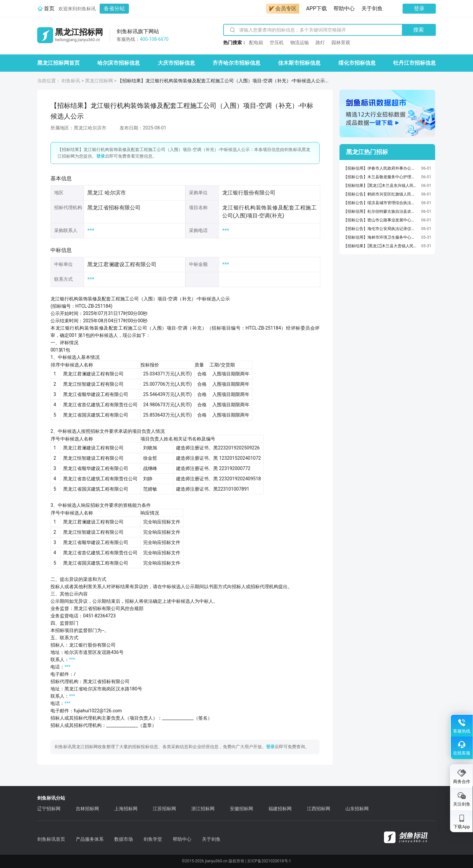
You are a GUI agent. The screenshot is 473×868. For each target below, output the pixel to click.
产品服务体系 (90, 839)
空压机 (277, 42)
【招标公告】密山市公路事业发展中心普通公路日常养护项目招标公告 (381, 220)
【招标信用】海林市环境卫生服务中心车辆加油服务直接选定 (381, 237)
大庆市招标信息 (176, 63)
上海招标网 (126, 809)
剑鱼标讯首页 (51, 839)
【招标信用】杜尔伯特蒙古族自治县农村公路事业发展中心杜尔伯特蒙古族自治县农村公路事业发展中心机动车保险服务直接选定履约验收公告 (381, 211)
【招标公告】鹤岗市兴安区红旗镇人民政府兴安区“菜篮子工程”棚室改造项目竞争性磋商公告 (381, 194)
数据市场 (124, 839)
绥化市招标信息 (357, 63)
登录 (419, 8)
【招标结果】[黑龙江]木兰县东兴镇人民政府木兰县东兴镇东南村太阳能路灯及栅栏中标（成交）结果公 (381, 186)
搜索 (419, 30)
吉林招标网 (87, 809)
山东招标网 (357, 809)
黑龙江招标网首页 (58, 63)
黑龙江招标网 (99, 81)
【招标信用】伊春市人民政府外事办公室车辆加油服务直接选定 (381, 168)
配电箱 (256, 42)
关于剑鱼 (372, 8)
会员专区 (283, 8)
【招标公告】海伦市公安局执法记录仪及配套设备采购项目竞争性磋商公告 (381, 229)
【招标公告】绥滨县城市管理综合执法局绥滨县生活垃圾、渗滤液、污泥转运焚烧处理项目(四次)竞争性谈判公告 (381, 203)
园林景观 (341, 42)
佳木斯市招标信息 (299, 63)
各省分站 (114, 8)
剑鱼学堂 (153, 839)
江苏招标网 (164, 809)
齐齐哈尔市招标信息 (236, 63)
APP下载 (316, 8)
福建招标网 (280, 809)
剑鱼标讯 (71, 81)
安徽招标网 (241, 809)
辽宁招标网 (49, 809)
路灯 (320, 42)
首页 (49, 8)
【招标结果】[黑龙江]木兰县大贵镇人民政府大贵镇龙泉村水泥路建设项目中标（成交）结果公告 (381, 246)
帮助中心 (344, 8)
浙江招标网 (203, 809)
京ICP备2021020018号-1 (269, 861)
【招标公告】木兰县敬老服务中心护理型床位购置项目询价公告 (381, 177)
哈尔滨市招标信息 (119, 63)
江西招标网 (319, 809)
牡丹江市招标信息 (415, 63)
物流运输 (300, 42)
